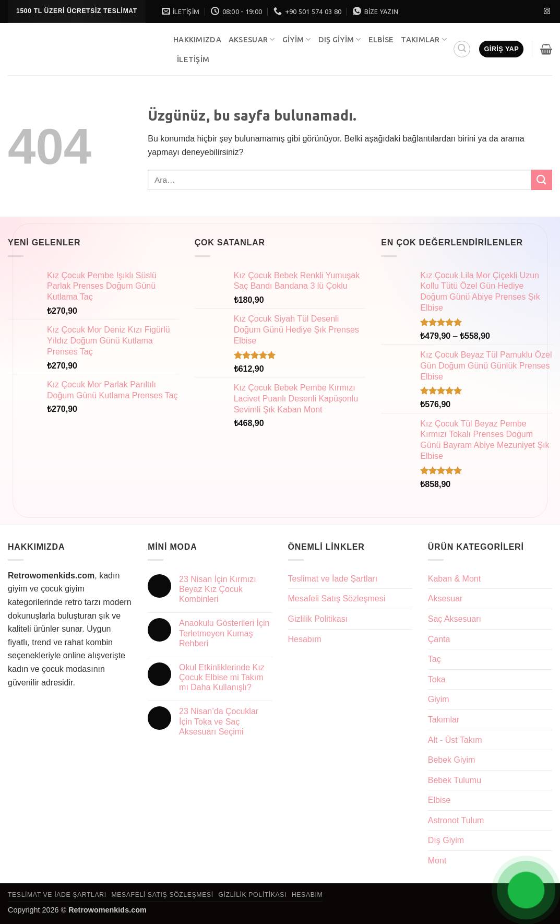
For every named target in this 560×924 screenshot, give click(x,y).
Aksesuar (252, 39)
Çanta (439, 639)
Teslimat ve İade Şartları (333, 579)
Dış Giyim (340, 39)
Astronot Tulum (456, 820)
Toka (437, 679)
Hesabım (305, 639)
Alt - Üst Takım (455, 740)
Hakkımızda (197, 40)
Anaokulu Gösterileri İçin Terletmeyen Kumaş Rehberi (224, 633)
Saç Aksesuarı (455, 619)
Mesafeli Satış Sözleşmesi (337, 599)
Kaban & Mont (454, 579)
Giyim (297, 39)
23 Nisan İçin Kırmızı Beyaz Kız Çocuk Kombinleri (218, 589)
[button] (462, 49)
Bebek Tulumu (455, 780)
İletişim (193, 60)
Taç (434, 659)
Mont (437, 861)
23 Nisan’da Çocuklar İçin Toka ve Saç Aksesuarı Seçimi (219, 721)
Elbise (381, 40)
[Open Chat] (526, 890)
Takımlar (424, 39)
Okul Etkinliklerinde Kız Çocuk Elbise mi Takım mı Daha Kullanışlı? (222, 677)
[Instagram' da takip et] (547, 11)
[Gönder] (542, 180)
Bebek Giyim (452, 760)
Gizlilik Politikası (318, 619)
